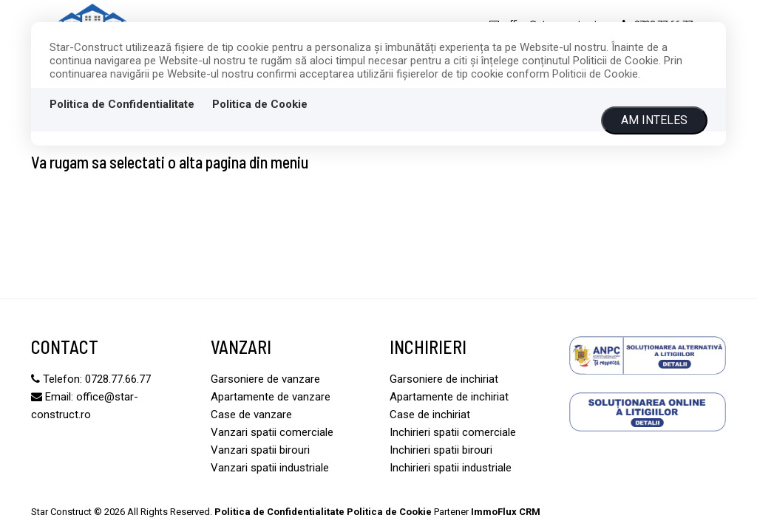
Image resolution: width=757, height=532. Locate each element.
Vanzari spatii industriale (270, 468)
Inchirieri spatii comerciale (453, 432)
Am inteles (654, 120)
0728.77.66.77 (118, 379)
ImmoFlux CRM (506, 512)
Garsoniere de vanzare (265, 379)
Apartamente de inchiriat (449, 397)
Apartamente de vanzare (271, 397)
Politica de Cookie (260, 104)
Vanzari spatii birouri (260, 450)
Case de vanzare (251, 415)
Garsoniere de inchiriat (444, 379)
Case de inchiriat (430, 415)
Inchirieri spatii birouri (441, 450)
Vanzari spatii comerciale (272, 432)
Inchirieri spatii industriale (451, 468)
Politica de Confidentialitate (122, 104)
